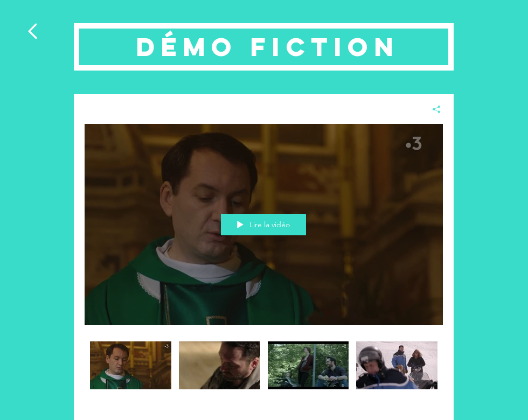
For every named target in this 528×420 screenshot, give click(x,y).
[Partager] (432, 109)
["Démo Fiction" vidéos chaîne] (264, 373)
